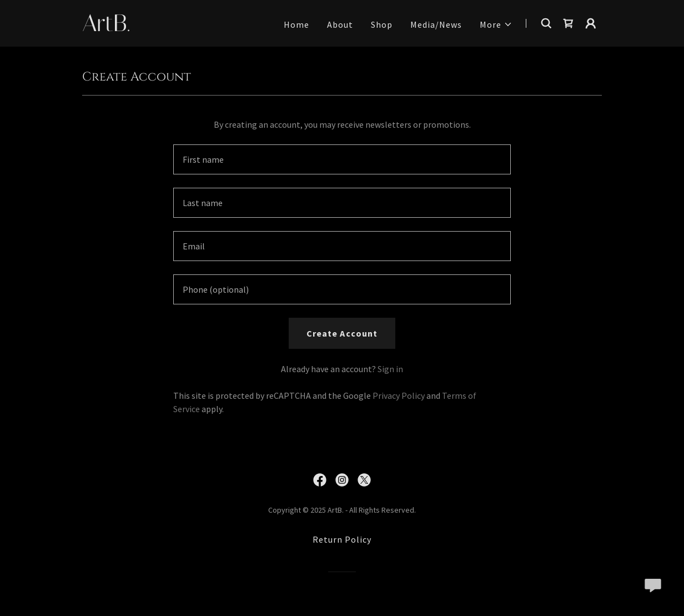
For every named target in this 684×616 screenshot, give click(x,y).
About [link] (340, 24)
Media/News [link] (436, 24)
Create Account (342, 333)
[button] (496, 24)
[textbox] (342, 159)
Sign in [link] (390, 369)
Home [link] (296, 24)
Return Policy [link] (342, 539)
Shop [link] (382, 24)
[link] (173, 28)
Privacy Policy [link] (399, 395)
